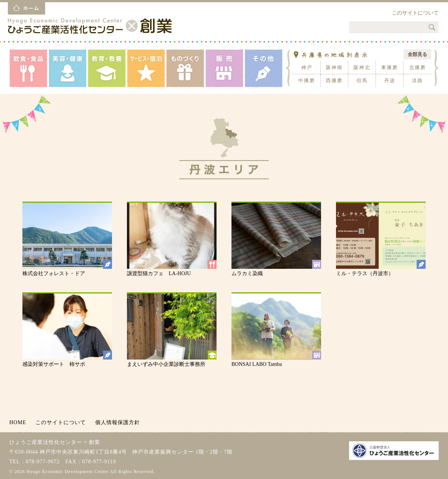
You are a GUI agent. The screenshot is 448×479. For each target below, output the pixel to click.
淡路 (417, 80)
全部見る (417, 54)
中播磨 (307, 80)
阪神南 (334, 67)
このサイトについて (415, 13)
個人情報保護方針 (118, 422)
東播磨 (390, 67)
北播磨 (418, 67)
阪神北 (362, 67)
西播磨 (334, 80)
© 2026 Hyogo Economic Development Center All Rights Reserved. (82, 472)
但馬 (362, 80)
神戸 (307, 67)
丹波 (390, 80)
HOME (18, 422)
